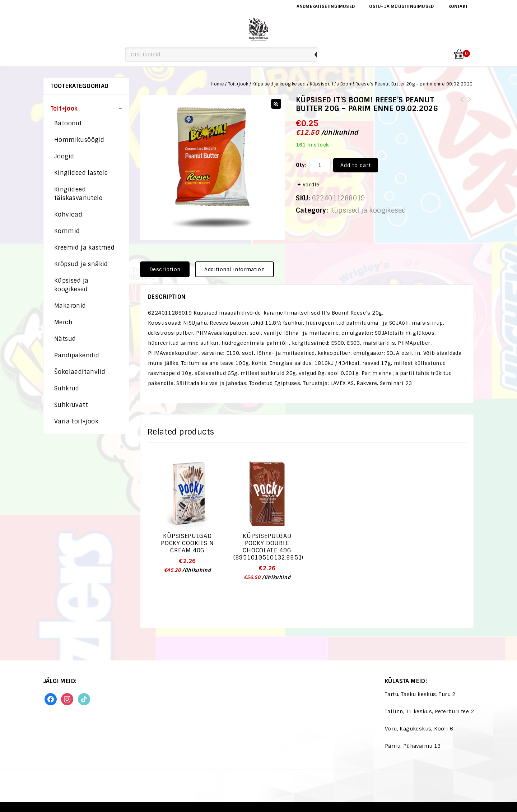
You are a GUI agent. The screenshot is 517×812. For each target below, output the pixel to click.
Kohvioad (68, 215)
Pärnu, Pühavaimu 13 (413, 746)
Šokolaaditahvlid (80, 372)
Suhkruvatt (71, 405)
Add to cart (356, 165)
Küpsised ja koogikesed (279, 84)
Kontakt (458, 6)
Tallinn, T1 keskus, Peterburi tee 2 (429, 711)
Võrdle (311, 185)
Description (165, 269)
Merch (63, 322)
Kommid (67, 231)
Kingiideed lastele (81, 173)
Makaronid (70, 306)
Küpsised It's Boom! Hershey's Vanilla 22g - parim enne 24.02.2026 (470, 108)
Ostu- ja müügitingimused (401, 6)
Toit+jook (238, 84)
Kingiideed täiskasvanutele (78, 194)
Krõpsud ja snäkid (81, 264)
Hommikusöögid (79, 140)
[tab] (167, 269)
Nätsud (65, 339)
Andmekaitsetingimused (326, 6)
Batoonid (68, 123)
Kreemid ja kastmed (84, 248)
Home (217, 84)
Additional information (234, 269)
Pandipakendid (77, 355)
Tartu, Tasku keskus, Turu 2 (420, 694)
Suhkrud (67, 388)
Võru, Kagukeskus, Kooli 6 (419, 729)
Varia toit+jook (76, 421)
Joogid (64, 156)
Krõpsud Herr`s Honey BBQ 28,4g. (462, 104)
